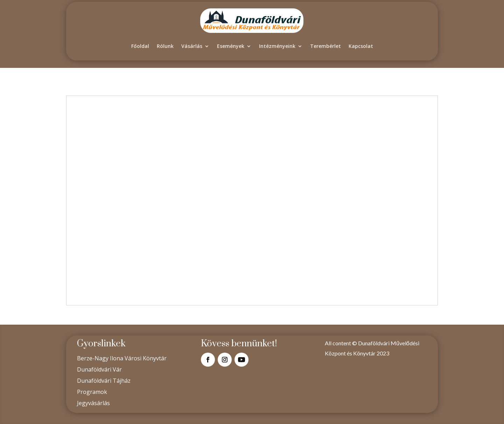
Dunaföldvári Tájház (104, 381)
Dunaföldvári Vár (99, 369)
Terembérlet (325, 46)
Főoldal (140, 46)
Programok (92, 392)
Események (231, 46)
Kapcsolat (361, 46)
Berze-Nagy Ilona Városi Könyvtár (122, 358)
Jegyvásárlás (93, 403)
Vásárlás (192, 46)
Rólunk (165, 46)
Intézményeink (277, 46)
